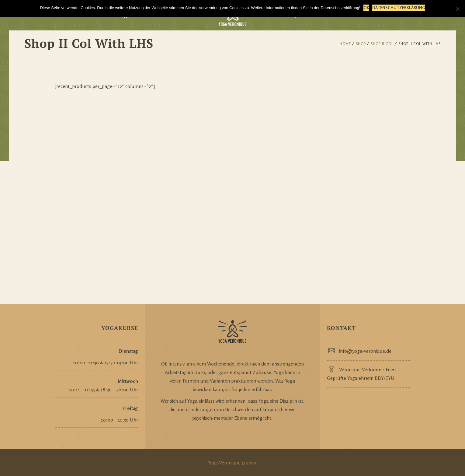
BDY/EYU (385, 378)
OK (366, 8)
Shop (361, 44)
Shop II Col (382, 44)
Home (345, 44)
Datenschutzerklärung (399, 8)
